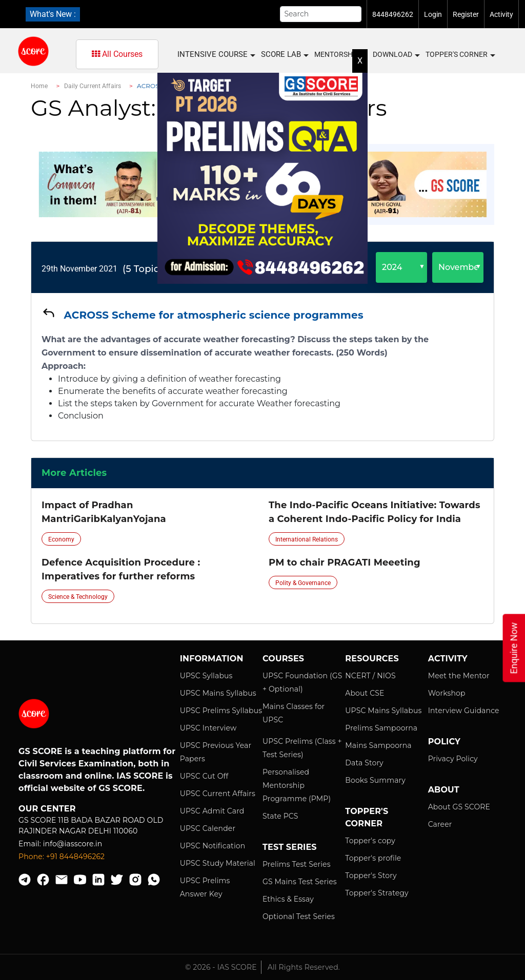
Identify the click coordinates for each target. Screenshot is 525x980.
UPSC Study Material (218, 863)
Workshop (447, 693)
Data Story (364, 763)
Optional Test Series (299, 916)
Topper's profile (373, 858)
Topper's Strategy (377, 893)
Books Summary (375, 780)
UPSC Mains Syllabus (218, 693)
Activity (501, 14)
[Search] (321, 14)
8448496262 (393, 14)
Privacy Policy (453, 759)
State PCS (280, 816)
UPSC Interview (208, 728)
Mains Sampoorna (378, 745)
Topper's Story (371, 875)
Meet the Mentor (459, 676)
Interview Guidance (464, 711)
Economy (61, 539)
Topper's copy (370, 841)
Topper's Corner (460, 55)
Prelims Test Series (297, 864)
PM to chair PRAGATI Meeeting (345, 562)
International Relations (307, 539)
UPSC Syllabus (206, 676)
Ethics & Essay (288, 899)
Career (440, 824)
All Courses (117, 54)
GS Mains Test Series (300, 882)
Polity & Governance (303, 583)
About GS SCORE (459, 807)
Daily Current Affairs (93, 86)
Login (433, 14)
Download (396, 55)
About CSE (365, 693)
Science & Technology (78, 597)
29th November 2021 (79, 269)
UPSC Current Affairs (218, 794)
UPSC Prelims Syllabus (221, 711)
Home (39, 86)
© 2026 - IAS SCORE (221, 967)
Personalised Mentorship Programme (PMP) (297, 785)
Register (466, 14)
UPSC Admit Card (212, 811)
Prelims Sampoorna (381, 728)
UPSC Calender (208, 828)
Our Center (47, 809)
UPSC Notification (213, 846)
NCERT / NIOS (370, 676)
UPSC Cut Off (204, 776)
